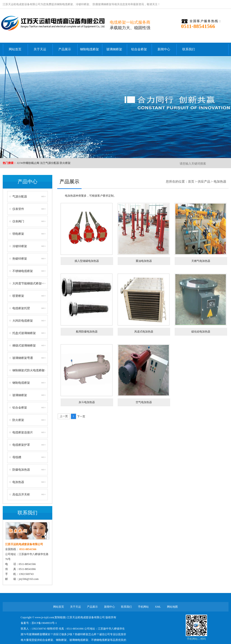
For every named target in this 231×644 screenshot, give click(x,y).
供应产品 (204, 182)
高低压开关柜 (21, 494)
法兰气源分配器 (50, 163)
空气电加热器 (144, 402)
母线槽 (17, 457)
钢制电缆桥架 (65, 4)
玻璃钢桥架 (114, 49)
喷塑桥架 (18, 296)
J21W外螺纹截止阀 (28, 163)
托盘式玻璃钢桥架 (24, 333)
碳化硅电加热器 (201, 332)
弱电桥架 (18, 234)
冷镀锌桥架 (82, 4)
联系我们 (189, 49)
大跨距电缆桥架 (23, 321)
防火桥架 (65, 163)
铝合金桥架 (139, 49)
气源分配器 (20, 196)
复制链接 (60, 617)
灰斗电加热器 (87, 402)
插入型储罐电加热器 (87, 261)
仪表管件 (18, 209)
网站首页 (15, 49)
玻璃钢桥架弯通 (23, 358)
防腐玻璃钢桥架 (102, 4)
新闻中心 (164, 49)
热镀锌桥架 (20, 259)
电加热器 (18, 482)
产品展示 (65, 49)
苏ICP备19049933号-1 (44, 623)
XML (158, 607)
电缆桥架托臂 (21, 308)
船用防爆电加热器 (87, 332)
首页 (191, 182)
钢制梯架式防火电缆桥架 (29, 370)
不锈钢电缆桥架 (23, 271)
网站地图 (172, 607)
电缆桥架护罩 (21, 445)
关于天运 (40, 49)
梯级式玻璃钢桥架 (24, 345)
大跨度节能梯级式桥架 (27, 283)
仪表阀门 (18, 221)
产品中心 (27, 182)
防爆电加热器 (21, 470)
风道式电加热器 (144, 332)
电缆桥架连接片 (23, 432)
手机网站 (143, 607)
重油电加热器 (144, 261)
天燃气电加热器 (201, 261)
